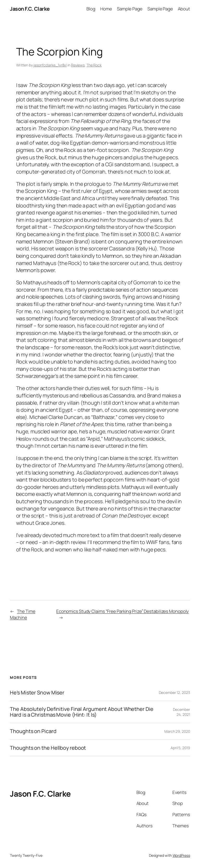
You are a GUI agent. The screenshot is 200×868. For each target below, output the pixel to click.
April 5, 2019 (180, 748)
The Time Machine (23, 614)
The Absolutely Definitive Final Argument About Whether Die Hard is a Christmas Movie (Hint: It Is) (82, 712)
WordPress (181, 855)
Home (106, 9)
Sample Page (130, 9)
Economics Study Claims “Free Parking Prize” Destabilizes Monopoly (123, 611)
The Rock (94, 65)
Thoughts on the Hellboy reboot (48, 748)
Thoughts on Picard (33, 731)
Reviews (78, 65)
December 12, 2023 (174, 692)
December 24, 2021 (181, 712)
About (184, 9)
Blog (91, 9)
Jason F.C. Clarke (30, 9)
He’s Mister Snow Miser (37, 693)
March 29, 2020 (177, 731)
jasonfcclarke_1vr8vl (50, 65)
